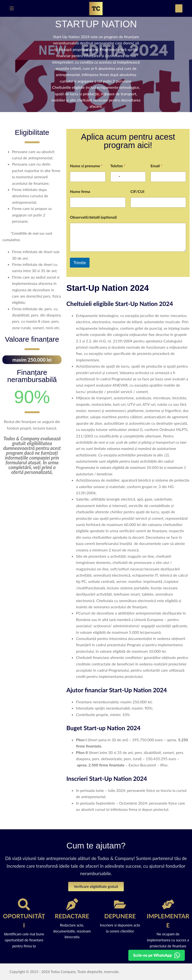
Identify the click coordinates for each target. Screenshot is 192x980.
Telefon (118, 166)
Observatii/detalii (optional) (93, 217)
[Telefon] (128, 177)
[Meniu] (12, 8)
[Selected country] (116, 177)
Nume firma (80, 191)
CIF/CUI (137, 191)
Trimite (80, 263)
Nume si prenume (86, 166)
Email (156, 166)
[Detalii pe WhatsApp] (157, 955)
